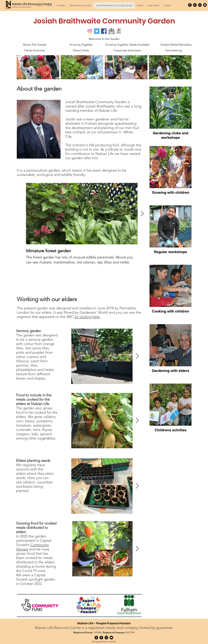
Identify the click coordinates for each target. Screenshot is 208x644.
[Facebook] (190, 5)
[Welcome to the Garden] (104, 39)
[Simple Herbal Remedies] (176, 45)
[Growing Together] (81, 45)
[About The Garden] (35, 45)
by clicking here (87, 317)
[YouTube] (205, 5)
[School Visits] (81, 50)
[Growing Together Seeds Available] (127, 45)
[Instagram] (200, 5)
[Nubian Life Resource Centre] (32, 4)
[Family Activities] (35, 50)
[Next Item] (137, 356)
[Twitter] (195, 5)
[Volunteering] (174, 50)
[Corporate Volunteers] (127, 50)
